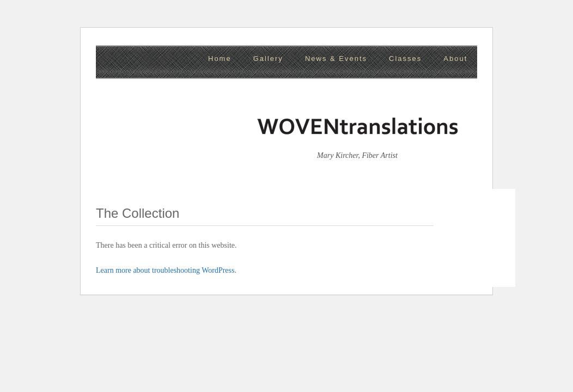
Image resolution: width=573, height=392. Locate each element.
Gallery (268, 59)
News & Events (336, 59)
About (455, 59)
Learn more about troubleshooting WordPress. (166, 270)
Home (220, 59)
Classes (405, 59)
